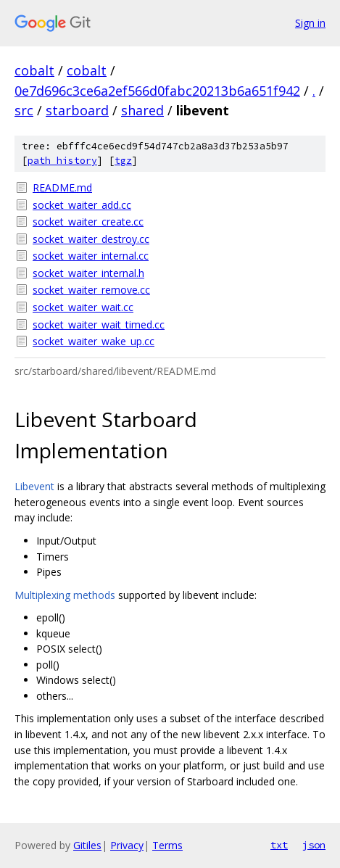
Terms (167, 845)
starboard (77, 110)
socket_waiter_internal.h (88, 273)
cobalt (34, 70)
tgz (123, 161)
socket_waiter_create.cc (88, 222)
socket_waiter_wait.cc (83, 307)
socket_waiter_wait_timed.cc (99, 325)
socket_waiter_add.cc (82, 205)
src (24, 110)
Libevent (34, 486)
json (314, 845)
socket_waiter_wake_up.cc (94, 341)
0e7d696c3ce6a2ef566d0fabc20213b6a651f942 (157, 91)
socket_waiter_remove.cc (91, 290)
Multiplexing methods (65, 595)
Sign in (310, 23)
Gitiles (87, 845)
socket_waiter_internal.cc (91, 256)
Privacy (127, 845)
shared (142, 110)
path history (62, 161)
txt (279, 845)
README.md (62, 187)
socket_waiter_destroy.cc (91, 239)
